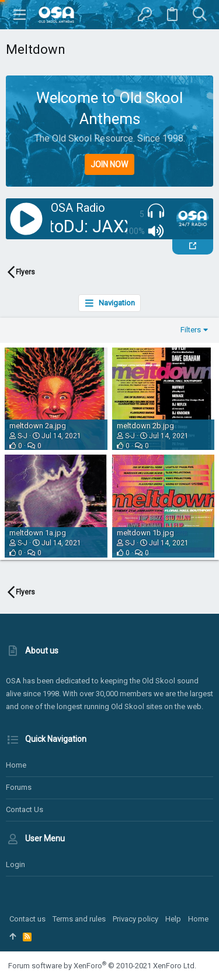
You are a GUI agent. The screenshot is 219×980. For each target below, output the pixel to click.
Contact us (25, 809)
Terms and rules (79, 919)
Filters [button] (191, 330)
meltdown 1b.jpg (145, 533)
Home (16, 765)
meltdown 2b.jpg (145, 426)
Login (15, 864)
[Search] (199, 15)
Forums (19, 787)
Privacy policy (135, 919)
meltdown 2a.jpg (38, 426)
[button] (20, 15)
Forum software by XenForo (102, 966)
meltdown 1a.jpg (38, 533)
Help (173, 919)
